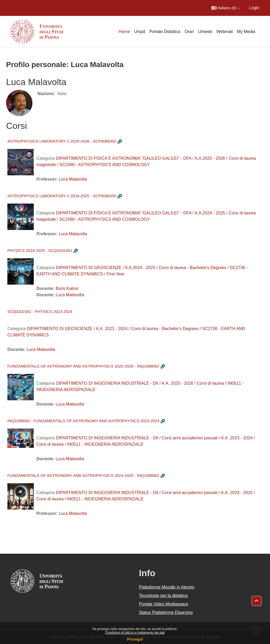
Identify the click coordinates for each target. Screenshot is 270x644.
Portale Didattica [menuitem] (165, 32)
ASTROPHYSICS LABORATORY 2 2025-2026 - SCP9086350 (62, 141)
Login (254, 8)
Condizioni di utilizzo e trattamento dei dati (135, 633)
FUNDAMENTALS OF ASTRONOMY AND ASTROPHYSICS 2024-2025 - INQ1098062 (83, 475)
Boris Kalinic (67, 288)
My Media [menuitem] (246, 32)
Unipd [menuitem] (140, 32)
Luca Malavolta (73, 179)
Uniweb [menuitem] (205, 32)
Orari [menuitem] (189, 32)
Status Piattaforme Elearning (166, 612)
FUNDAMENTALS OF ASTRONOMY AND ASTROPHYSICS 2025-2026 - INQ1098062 (83, 366)
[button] (226, 8)
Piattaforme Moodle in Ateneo (167, 587)
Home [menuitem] (124, 32)
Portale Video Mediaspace (164, 604)
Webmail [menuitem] (225, 32)
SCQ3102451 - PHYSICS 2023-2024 (40, 311)
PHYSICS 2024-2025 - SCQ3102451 (40, 250)
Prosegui (135, 639)
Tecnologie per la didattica (163, 596)
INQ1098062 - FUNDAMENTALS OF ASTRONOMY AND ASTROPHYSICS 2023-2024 (83, 421)
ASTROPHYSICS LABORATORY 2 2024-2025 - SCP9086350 (62, 196)
